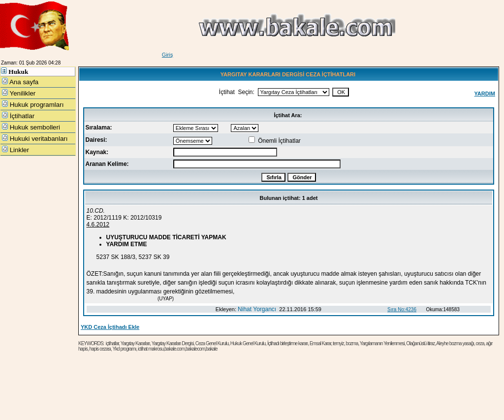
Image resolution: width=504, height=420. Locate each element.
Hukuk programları (33, 104)
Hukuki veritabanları (35, 138)
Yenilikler (19, 93)
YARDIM (485, 94)
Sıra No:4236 (402, 309)
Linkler (16, 150)
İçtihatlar (18, 116)
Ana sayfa (20, 82)
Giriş (168, 55)
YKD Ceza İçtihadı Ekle (110, 327)
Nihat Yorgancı (257, 309)
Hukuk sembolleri (31, 127)
